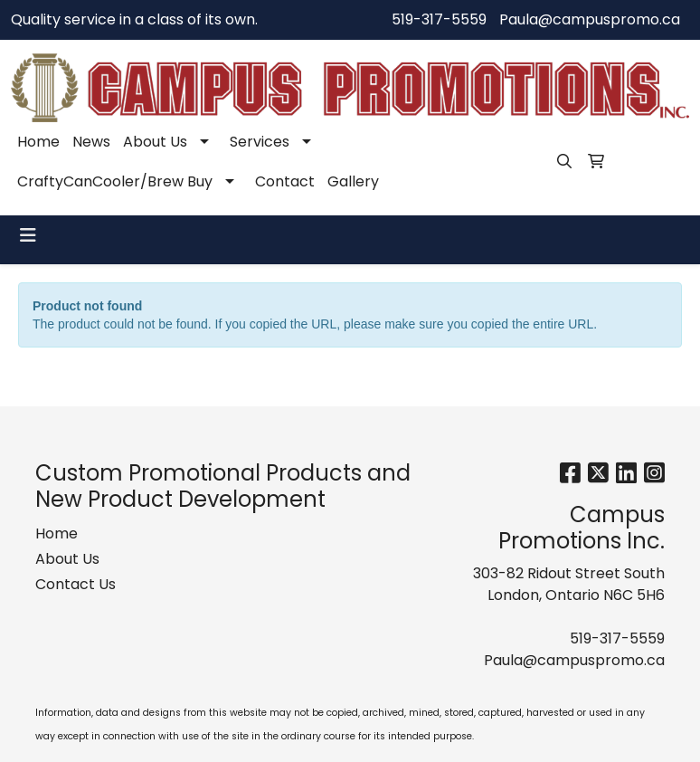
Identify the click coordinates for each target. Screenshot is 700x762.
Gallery (353, 181)
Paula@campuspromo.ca (590, 19)
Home (38, 142)
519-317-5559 (439, 19)
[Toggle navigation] (28, 235)
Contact (285, 181)
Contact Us (76, 584)
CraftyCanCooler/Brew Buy (115, 181)
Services (260, 142)
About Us (155, 142)
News (91, 142)
